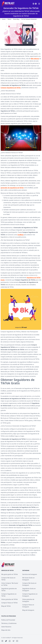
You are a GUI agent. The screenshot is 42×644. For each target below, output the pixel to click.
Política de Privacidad (8, 620)
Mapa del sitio (6, 630)
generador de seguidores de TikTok (12, 188)
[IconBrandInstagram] (2, 641)
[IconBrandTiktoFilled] (6, 641)
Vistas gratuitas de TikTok (9, 599)
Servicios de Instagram (30, 574)
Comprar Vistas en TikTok (9, 603)
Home (4, 19)
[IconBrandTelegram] (13, 641)
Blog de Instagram (28, 610)
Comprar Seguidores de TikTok (11, 88)
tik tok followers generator (29, 19)
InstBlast (21, 235)
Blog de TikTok (6, 606)
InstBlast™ (8, 638)
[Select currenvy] (33, 4)
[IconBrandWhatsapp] (10, 641)
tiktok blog (16, 19)
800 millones (35, 59)
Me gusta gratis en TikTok (10, 574)
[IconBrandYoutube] (17, 641)
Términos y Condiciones (9, 623)
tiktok (9, 19)
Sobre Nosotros (6, 627)
